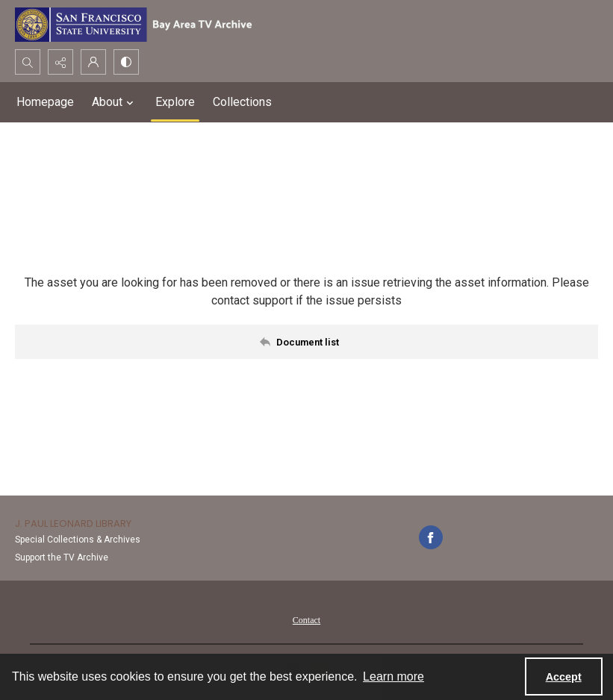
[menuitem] (306, 619)
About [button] (115, 102)
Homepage (45, 102)
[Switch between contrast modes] (126, 62)
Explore (175, 102)
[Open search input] (28, 62)
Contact (306, 620)
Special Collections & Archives (78, 540)
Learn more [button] (393, 676)
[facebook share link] (431, 537)
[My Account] (93, 62)
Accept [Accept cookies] (564, 677)
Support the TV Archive (62, 557)
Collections (242, 102)
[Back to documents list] (306, 342)
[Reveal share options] (60, 62)
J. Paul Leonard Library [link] (73, 524)
